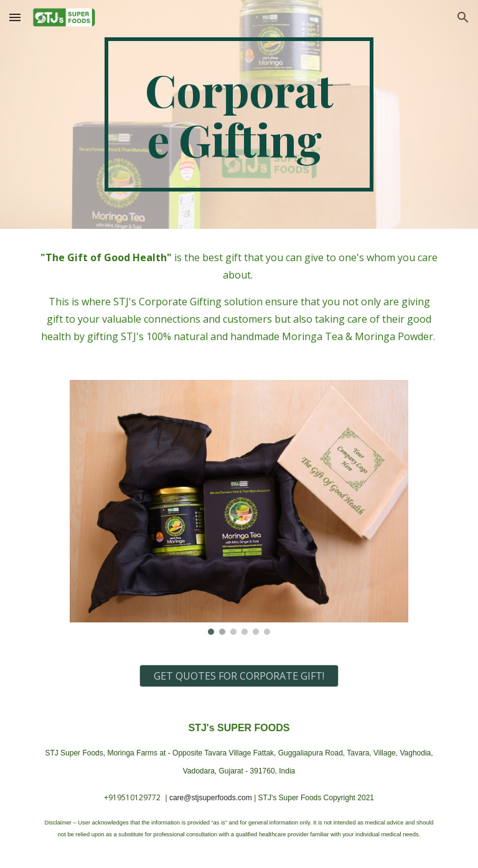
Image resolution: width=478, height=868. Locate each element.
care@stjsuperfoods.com (211, 798)
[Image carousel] (239, 507)
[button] (15, 17)
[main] (239, 114)
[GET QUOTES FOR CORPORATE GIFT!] (239, 676)
